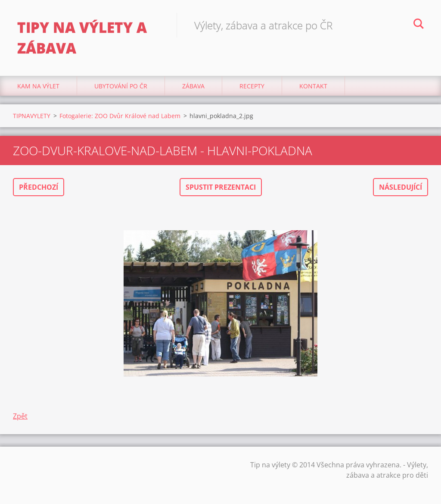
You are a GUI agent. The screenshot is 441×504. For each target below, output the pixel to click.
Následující (401, 187)
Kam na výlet (38, 86)
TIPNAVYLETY (32, 116)
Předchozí (39, 187)
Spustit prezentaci (221, 187)
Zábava (193, 86)
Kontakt (313, 86)
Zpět (20, 416)
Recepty (252, 86)
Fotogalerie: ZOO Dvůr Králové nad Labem (120, 116)
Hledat (419, 25)
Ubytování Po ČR (121, 86)
